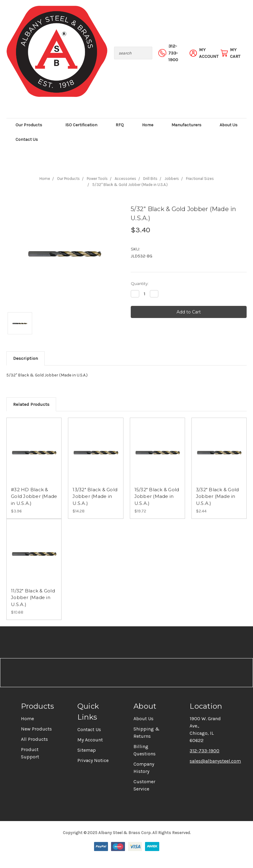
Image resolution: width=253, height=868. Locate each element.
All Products (34, 739)
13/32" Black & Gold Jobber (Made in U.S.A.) (95, 496)
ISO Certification (81, 125)
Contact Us (27, 139)
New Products (36, 729)
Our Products (31, 125)
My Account (90, 740)
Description (25, 358)
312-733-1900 (204, 751)
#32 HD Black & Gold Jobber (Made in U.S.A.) (34, 496)
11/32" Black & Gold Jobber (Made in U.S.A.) (33, 598)
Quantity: (140, 283)
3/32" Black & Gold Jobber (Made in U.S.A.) (218, 496)
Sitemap (87, 750)
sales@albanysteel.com (215, 761)
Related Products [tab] (31, 404)
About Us (229, 125)
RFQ (120, 125)
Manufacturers (186, 125)
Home (148, 125)
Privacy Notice (93, 760)
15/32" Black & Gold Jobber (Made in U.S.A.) (157, 496)
